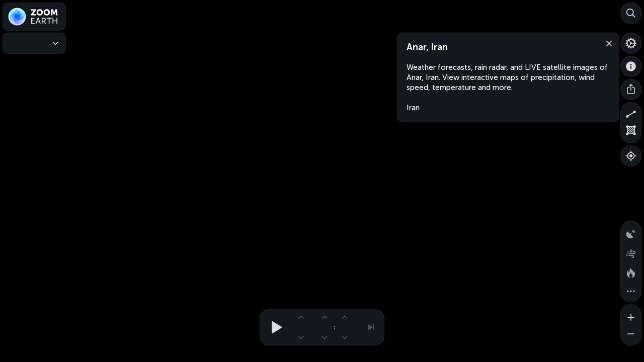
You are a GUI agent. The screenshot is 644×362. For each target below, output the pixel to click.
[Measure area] (631, 133)
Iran (413, 108)
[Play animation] (274, 327)
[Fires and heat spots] (631, 271)
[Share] (631, 89)
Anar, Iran (427, 47)
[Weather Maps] (34, 43)
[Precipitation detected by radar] (631, 231)
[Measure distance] (631, 113)
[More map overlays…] (631, 292)
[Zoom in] (631, 315)
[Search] (631, 13)
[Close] (607, 43)
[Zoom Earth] (34, 17)
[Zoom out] (631, 335)
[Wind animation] (631, 251)
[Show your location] (631, 156)
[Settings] (631, 43)
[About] (631, 66)
